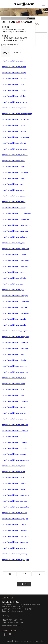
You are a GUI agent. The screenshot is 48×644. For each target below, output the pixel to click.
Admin (40, 641)
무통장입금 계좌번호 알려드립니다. (13, 623)
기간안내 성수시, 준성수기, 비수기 (13, 620)
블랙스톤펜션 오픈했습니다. (11, 625)
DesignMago (21, 641)
